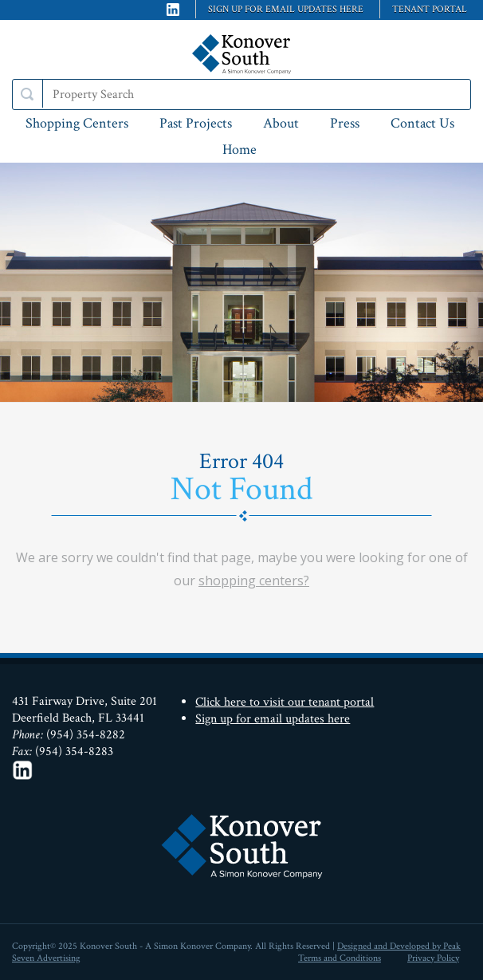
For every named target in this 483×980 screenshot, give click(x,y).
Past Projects (196, 123)
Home (240, 150)
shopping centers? (254, 581)
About (281, 123)
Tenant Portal (430, 9)
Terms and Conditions (340, 958)
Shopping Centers (77, 123)
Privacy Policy (433, 958)
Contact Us (422, 123)
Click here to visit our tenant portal (285, 702)
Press (345, 123)
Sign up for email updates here (286, 9)
